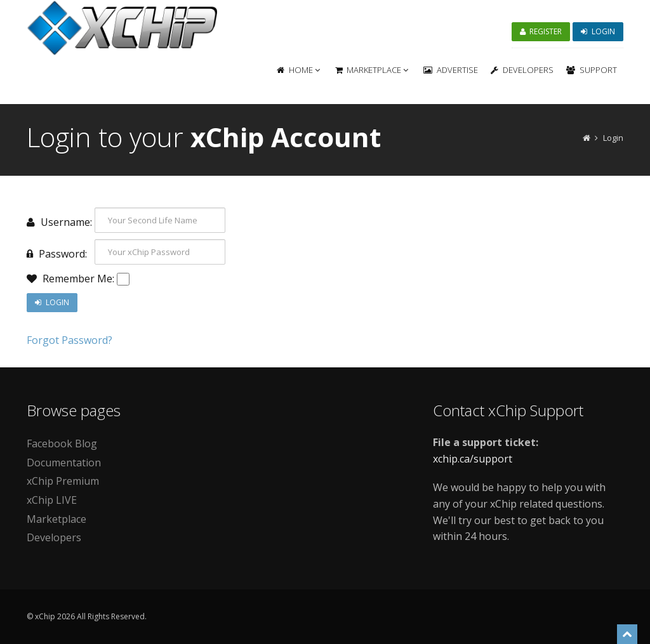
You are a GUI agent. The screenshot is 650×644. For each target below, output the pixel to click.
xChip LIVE (52, 500)
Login (598, 31)
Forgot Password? (70, 340)
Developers (522, 70)
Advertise (451, 70)
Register (541, 31)
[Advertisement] (325, 478)
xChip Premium (63, 481)
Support (592, 70)
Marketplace (372, 70)
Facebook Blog (62, 444)
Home (298, 70)
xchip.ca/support (473, 459)
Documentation (64, 463)
